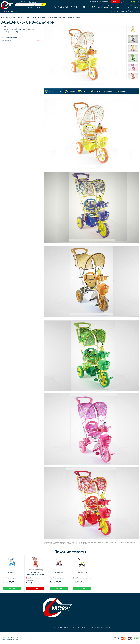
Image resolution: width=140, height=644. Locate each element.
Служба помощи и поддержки (13, 639)
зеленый (13, 29)
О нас (88, 628)
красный (31, 29)
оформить (115, 2)
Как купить (123, 11)
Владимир (33, 2)
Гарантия (115, 11)
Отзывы (38, 40)
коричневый (13, 32)
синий (5, 32)
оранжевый (22, 29)
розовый (6, 29)
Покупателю (80, 628)
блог (130, 11)
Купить (12, 589)
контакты (136, 11)
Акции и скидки (97, 628)
